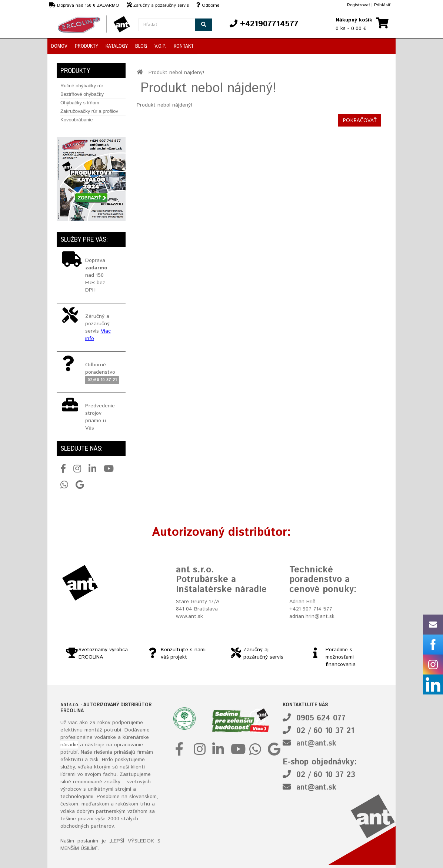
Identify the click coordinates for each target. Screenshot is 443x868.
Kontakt (184, 46)
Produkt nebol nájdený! (176, 73)
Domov (59, 46)
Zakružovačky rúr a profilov (89, 111)
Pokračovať (360, 120)
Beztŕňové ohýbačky (82, 94)
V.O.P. (160, 46)
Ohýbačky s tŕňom (80, 103)
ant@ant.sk (316, 743)
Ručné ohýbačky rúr (82, 86)
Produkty (86, 46)
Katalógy (117, 46)
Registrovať (359, 5)
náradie (69, 745)
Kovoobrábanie (76, 120)
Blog (141, 46)
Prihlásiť (382, 5)
